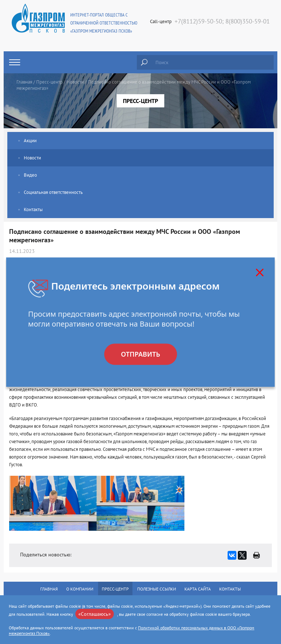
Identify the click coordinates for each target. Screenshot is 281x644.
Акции (30, 141)
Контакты (33, 209)
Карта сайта (198, 589)
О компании (80, 589)
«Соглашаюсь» (95, 614)
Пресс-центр (49, 82)
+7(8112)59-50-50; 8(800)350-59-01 (222, 21)
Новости (75, 82)
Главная (24, 82)
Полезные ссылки (157, 589)
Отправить (140, 354)
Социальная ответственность (53, 192)
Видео (30, 175)
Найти (144, 62)
